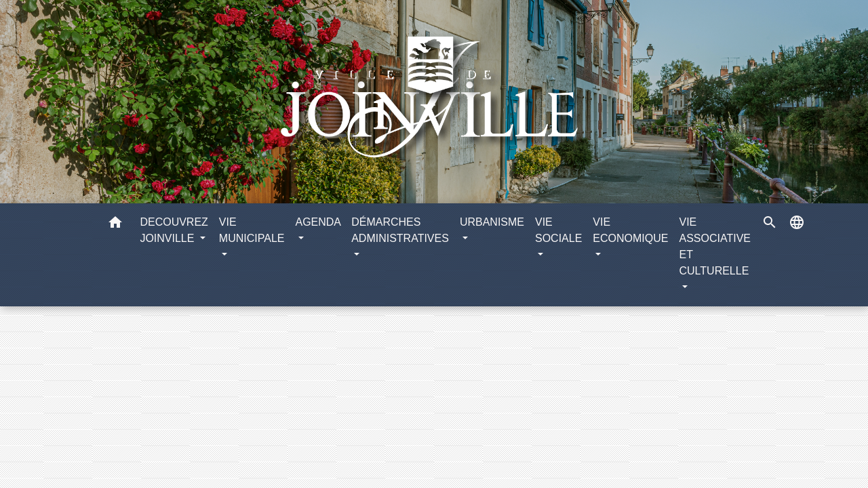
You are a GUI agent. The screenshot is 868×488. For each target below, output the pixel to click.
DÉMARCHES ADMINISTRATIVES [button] (400, 230)
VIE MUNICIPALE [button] (252, 230)
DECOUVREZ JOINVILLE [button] (174, 230)
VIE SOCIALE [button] (558, 230)
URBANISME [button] (492, 222)
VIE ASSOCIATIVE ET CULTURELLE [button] (715, 246)
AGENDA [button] (318, 222)
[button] (115, 225)
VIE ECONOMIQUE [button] (630, 230)
